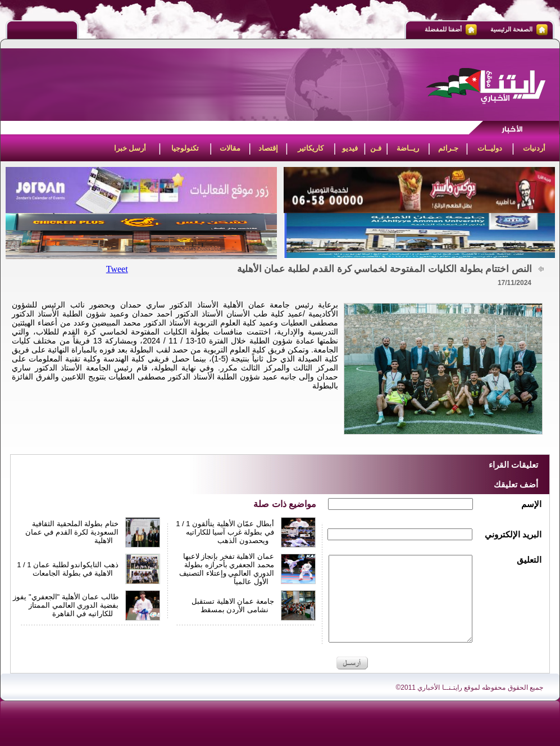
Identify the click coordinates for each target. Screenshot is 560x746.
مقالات (230, 148)
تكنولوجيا (185, 148)
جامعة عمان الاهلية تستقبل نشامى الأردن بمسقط (233, 605)
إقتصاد (268, 148)
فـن (376, 148)
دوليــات (490, 148)
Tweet (117, 269)
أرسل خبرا (130, 148)
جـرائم (448, 148)
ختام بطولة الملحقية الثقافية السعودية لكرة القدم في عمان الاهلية (72, 532)
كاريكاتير (311, 148)
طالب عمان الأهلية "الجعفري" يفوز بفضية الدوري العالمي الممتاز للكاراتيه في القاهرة (66, 605)
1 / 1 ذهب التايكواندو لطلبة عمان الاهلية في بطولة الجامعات (68, 569)
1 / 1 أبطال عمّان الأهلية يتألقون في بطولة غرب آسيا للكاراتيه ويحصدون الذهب (225, 532)
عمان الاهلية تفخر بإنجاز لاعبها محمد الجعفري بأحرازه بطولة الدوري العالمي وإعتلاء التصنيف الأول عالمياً (227, 569)
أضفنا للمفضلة (443, 29)
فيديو (350, 148)
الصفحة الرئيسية (511, 29)
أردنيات (534, 148)
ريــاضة (408, 148)
